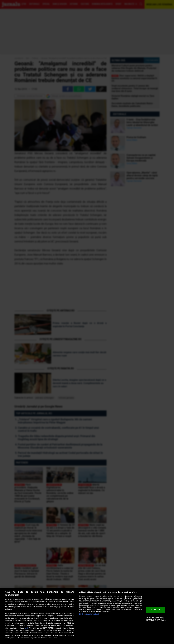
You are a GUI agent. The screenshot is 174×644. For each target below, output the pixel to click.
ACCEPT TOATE (155, 610)
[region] (87, 616)
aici (26, 628)
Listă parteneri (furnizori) (89, 614)
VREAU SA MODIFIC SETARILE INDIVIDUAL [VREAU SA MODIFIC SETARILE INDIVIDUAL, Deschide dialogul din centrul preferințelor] (155, 619)
